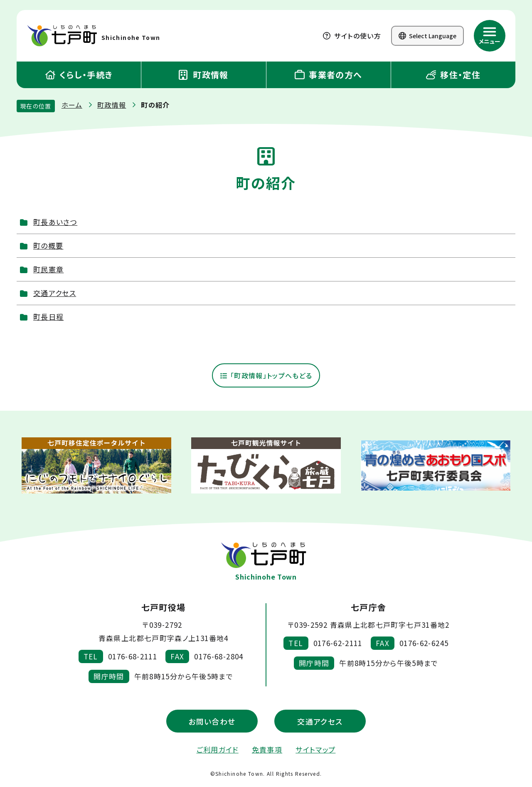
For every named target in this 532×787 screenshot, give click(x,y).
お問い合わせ (212, 722)
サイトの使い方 (352, 36)
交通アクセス (55, 293)
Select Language (427, 36)
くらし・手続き (79, 75)
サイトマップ (315, 750)
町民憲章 (48, 269)
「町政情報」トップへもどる (266, 376)
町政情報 (204, 75)
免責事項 (267, 750)
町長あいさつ (55, 222)
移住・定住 (453, 75)
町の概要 (48, 245)
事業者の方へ (329, 75)
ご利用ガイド (218, 750)
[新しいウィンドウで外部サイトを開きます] (96, 466)
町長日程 (48, 317)
